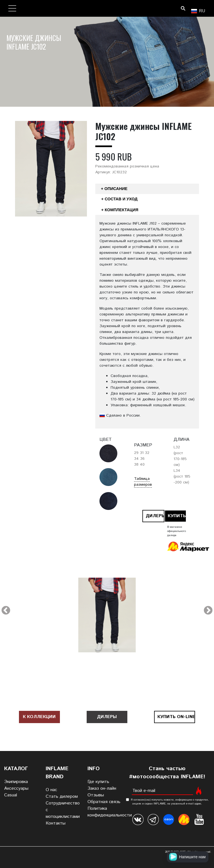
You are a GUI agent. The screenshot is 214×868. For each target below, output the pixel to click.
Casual (11, 795)
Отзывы (96, 795)
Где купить (98, 782)
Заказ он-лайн (102, 788)
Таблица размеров (143, 482)
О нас (51, 790)
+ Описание (114, 189)
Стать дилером (62, 797)
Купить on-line (177, 516)
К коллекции (39, 717)
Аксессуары (16, 788)
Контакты (56, 823)
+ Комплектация (120, 210)
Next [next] (208, 611)
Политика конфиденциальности (110, 812)
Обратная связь (104, 802)
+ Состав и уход (119, 199)
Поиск (183, 8)
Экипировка (16, 782)
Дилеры (155, 516)
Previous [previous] (6, 611)
